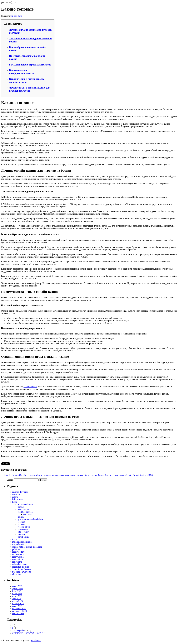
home (15, 502)
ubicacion (17, 574)
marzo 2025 (17, 601)
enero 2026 (17, 586)
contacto (16, 494)
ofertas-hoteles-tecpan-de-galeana (27, 547)
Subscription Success (22, 569)
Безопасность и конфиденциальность (22, 72)
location (21, 522)
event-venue (23, 509)
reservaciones (18, 557)
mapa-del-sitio (19, 544)
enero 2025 (17, 606)
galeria (15, 497)
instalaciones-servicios (22, 542)
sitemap (21, 534)
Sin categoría (16, 16)
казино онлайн (30, 387)
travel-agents (24, 537)
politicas (16, 549)
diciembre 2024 (19, 609)
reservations (23, 529)
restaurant (28, 514)
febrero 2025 (18, 604)
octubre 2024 (18, 614)
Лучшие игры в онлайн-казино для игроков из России (30, 89)
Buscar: (10, 480)
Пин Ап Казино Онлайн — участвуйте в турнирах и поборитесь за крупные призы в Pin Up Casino (49, 475)
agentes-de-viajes (20, 492)
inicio (15, 539)
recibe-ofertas (18, 554)
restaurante (17, 562)
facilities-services (26, 512)
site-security (23, 532)
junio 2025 (17, 594)
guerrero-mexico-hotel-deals (30, 519)
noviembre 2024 (19, 611)
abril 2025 (17, 599)
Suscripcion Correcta (22, 572)
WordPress (36, 640)
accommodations (25, 504)
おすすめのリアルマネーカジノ (28, 633)
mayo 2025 (17, 596)
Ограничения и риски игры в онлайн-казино (26, 80)
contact (21, 507)
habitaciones (18, 499)
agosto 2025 (18, 589)
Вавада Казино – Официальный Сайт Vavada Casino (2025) (126, 475)
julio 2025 (17, 591)
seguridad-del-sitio (21, 567)
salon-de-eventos (20, 564)
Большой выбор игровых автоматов (30, 65)
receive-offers (24, 527)
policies (21, 524)
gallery (21, 517)
